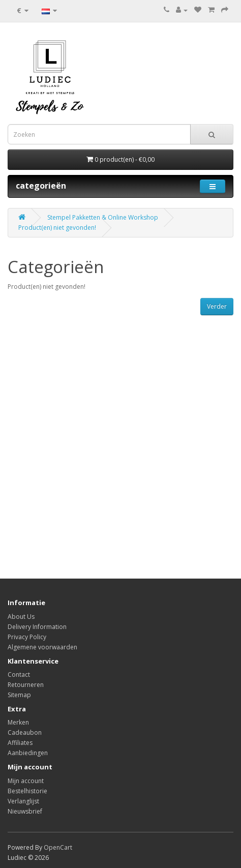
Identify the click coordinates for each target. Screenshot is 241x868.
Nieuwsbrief (25, 811)
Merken (18, 722)
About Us (21, 617)
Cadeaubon (25, 732)
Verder (217, 306)
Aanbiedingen (28, 753)
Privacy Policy (27, 637)
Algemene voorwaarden (42, 647)
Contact (19, 675)
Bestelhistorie (27, 791)
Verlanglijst (23, 801)
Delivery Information (37, 627)
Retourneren (26, 685)
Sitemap (19, 695)
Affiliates (20, 743)
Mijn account (26, 781)
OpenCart (58, 847)
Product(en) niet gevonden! (57, 228)
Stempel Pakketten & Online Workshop (103, 217)
